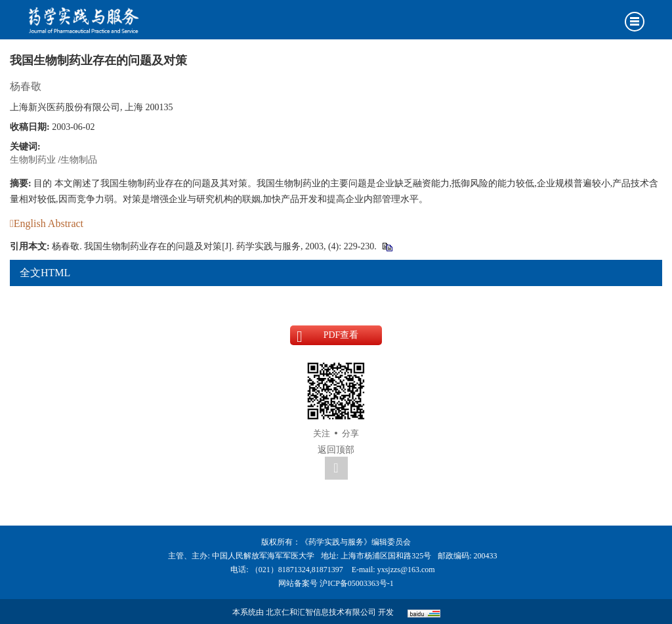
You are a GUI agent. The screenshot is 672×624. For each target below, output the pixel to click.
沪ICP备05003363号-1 (357, 583)
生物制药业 (33, 160)
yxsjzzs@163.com (406, 570)
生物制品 (79, 160)
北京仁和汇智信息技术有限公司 (321, 612)
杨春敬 (26, 86)
